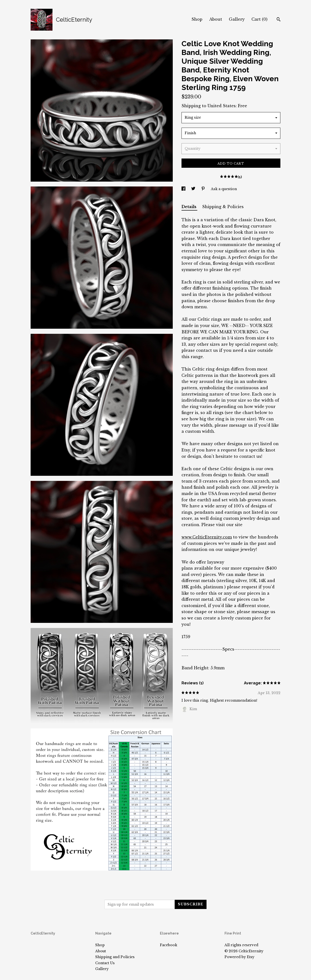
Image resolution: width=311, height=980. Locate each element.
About (216, 19)
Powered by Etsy (239, 957)
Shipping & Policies (223, 207)
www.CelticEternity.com (207, 537)
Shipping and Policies (115, 957)
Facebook (168, 945)
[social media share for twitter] (194, 189)
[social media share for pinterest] (204, 189)
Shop (197, 19)
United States (222, 106)
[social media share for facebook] (184, 189)
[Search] (279, 20)
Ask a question (224, 189)
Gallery (237, 19)
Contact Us (105, 963)
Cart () (259, 19)
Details (189, 207)
